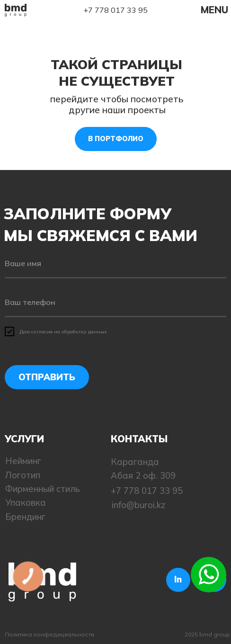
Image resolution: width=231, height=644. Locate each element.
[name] (115, 264)
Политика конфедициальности (49, 634)
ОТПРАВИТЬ (47, 377)
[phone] (115, 303)
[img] (16, 10)
